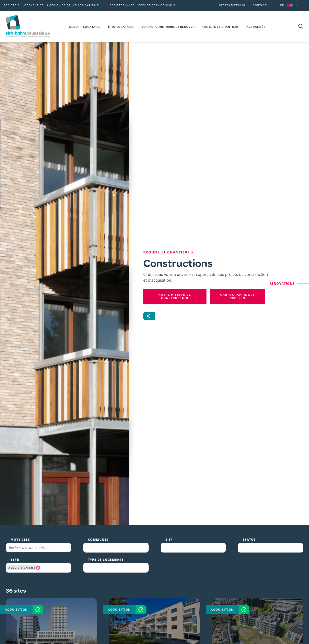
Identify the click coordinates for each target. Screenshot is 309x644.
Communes (98, 187)
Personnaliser (289, 630)
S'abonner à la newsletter (114, 614)
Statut (249, 187)
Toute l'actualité (177, 605)
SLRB (243, 570)
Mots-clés (20, 187)
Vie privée (154, 637)
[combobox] (116, 195)
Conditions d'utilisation (112, 637)
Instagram (105, 589)
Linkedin (103, 599)
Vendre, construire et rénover (191, 587)
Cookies (180, 637)
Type (15, 207)
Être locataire (174, 577)
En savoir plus (223, 617)
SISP (169, 187)
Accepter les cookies (254, 630)
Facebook (104, 580)
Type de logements (106, 207)
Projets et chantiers (180, 596)
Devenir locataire (178, 568)
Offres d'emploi (176, 614)
